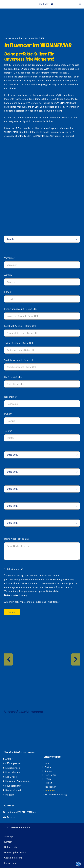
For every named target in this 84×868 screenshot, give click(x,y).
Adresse (8, 275)
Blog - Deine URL (13, 377)
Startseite (9, 38)
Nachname (11, 397)
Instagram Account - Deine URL (21, 309)
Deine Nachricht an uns (16, 539)
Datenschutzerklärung (16, 595)
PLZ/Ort (8, 414)
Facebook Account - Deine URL (20, 326)
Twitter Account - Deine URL (19, 343)
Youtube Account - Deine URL (19, 360)
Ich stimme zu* (15, 569)
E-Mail (8, 292)
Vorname (10, 258)
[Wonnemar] (9, 3)
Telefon (8, 431)
